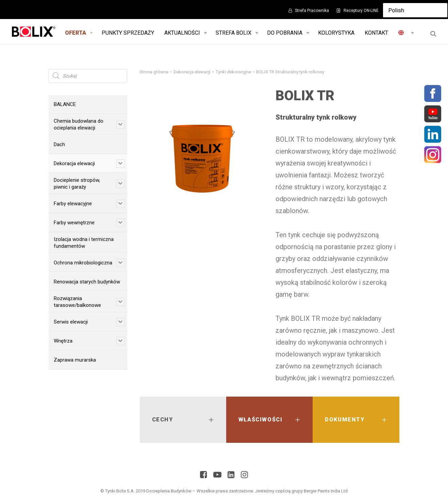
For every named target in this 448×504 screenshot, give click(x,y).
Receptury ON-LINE (361, 11)
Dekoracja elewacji (192, 72)
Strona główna (154, 72)
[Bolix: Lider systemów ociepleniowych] (34, 32)
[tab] (183, 420)
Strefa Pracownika (312, 11)
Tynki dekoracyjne (233, 72)
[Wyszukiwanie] (433, 34)
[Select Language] (415, 10)
